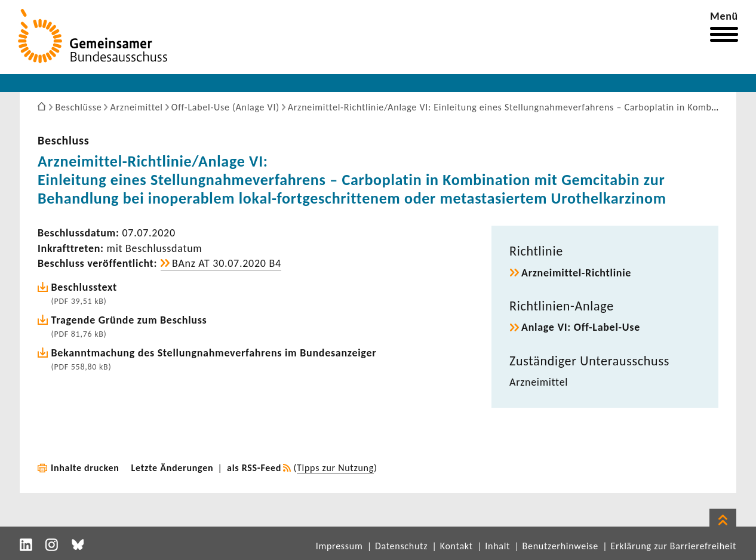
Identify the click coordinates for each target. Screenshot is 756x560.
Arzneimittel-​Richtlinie (576, 273)
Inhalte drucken (85, 468)
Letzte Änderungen (173, 468)
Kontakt (457, 546)
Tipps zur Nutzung (335, 468)
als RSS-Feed (254, 468)
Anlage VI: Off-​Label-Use (581, 327)
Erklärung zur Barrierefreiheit (673, 546)
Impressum (339, 546)
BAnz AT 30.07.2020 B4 (227, 263)
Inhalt (497, 546)
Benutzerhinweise (560, 546)
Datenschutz (401, 546)
